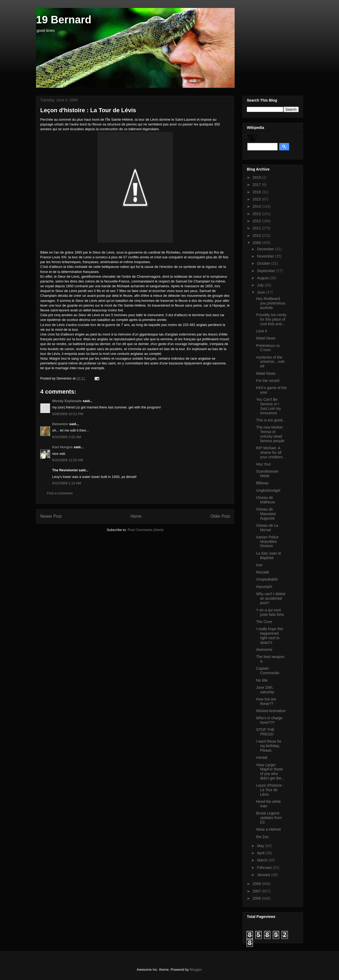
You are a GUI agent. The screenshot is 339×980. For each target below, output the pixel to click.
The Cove (264, 622)
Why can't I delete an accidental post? (271, 598)
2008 (257, 884)
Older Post (220, 516)
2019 (257, 177)
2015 (257, 199)
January (264, 875)
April (261, 853)
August (263, 278)
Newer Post (51, 516)
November (266, 256)
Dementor (60, 424)
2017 (257, 185)
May (261, 846)
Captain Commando (268, 671)
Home (136, 516)
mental (262, 757)
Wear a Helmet (268, 829)
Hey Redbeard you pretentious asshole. (271, 303)
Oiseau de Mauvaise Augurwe (266, 514)
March (263, 860)
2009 (257, 243)
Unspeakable (267, 579)
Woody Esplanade (67, 401)
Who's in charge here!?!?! (269, 720)
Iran (259, 565)
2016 (257, 192)
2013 (257, 214)
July (261, 285)
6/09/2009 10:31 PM (68, 414)
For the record (268, 381)
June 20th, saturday (265, 690)
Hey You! (264, 464)
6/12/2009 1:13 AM (67, 483)
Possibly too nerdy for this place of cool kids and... (271, 319)
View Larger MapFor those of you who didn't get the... (270, 772)
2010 (257, 236)
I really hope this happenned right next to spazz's (270, 635)
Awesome (264, 650)
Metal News (266, 338)
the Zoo (262, 837)
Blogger (195, 970)
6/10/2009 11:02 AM (68, 460)
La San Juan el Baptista (268, 556)
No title (262, 680)
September (266, 271)
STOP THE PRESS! (265, 732)
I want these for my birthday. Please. (269, 746)
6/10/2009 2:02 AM (67, 437)
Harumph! (264, 587)
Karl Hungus (62, 447)
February (265, 868)
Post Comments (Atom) (146, 530)
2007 (257, 891)
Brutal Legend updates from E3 (269, 818)
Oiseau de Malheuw (266, 500)
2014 (257, 206)
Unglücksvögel (268, 490)
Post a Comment (60, 493)
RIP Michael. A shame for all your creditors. (270, 452)
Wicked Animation (271, 711)
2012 (257, 221)
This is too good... (271, 420)
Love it (262, 331)
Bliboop (262, 483)
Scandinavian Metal (267, 474)
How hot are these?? (266, 701)
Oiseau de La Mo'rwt (267, 528)
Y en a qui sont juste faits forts (270, 612)
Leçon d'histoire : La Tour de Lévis (270, 790)
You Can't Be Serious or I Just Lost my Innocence (269, 406)
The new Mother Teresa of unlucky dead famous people (270, 434)
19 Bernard (64, 20)
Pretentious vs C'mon (268, 348)
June (261, 292)
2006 (257, 898)
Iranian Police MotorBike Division (267, 542)
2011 (257, 228)
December (266, 249)
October (264, 263)
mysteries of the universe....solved (270, 362)
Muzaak (263, 572)
